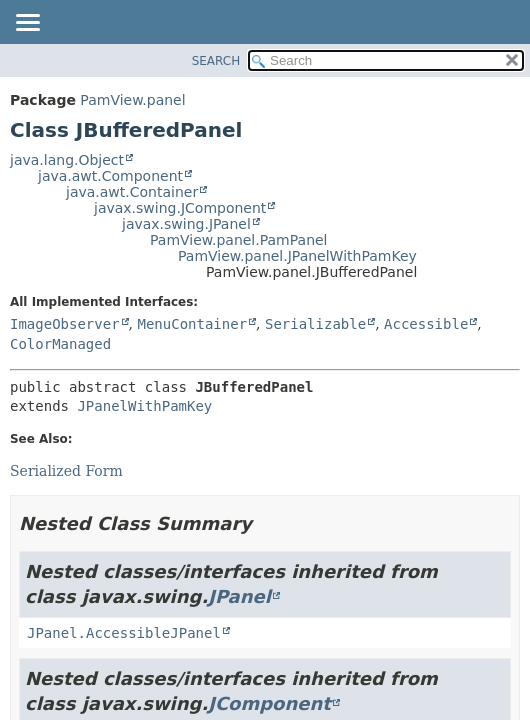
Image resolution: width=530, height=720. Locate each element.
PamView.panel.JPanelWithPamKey (297, 256)
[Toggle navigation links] (27, 24)
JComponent (269, 703)
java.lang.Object (67, 160)
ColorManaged (60, 344)
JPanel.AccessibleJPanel (124, 633)
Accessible (426, 324)
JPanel (239, 596)
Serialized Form (66, 471)
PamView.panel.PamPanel (239, 240)
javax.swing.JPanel (186, 224)
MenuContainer (192, 324)
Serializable (315, 324)
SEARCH (216, 61)
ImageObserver (65, 324)
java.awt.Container (132, 192)
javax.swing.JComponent (180, 208)
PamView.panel (132, 100)
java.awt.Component (110, 176)
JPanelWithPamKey (144, 406)
